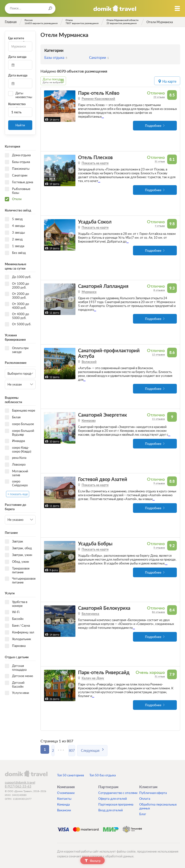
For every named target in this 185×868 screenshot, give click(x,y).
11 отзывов (158, 419)
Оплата (145, 798)
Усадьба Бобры (95, 543)
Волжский (89, 361)
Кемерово (89, 420)
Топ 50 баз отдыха (103, 775)
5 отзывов (159, 547)
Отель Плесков (95, 157)
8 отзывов (159, 290)
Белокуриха (90, 613)
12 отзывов (158, 354)
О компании (66, 793)
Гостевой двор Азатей (103, 479)
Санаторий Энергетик (102, 415)
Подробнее (153, 125)
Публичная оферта (153, 793)
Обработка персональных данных (158, 806)
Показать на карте (95, 163)
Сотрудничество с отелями (118, 793)
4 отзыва (160, 225)
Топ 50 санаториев (70, 775)
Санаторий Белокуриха (104, 608)
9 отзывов (159, 483)
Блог (143, 814)
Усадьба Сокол (95, 221)
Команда (63, 804)
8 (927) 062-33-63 (18, 786)
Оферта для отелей (113, 798)
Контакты (64, 798)
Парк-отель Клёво (99, 93)
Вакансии (64, 810)
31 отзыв (160, 161)
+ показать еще (18, 494)
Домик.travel (115, 8)
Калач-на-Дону (93, 678)
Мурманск (89, 292)
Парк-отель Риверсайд (104, 672)
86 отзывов (158, 612)
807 (79, 749)
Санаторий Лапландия (103, 286)
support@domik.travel (20, 782)
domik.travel (26, 773)
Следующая (99, 749)
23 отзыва (159, 97)
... (103, 116)
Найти (20, 125)
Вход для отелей (111, 810)
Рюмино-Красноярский (98, 98)
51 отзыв (160, 676)
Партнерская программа (116, 804)
